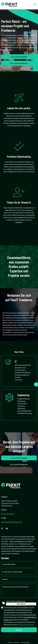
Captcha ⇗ (31, 605)
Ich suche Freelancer (19, 63)
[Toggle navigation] (34, 5)
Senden (19, 630)
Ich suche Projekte (19, 57)
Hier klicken (21, 604)
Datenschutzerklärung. (26, 625)
